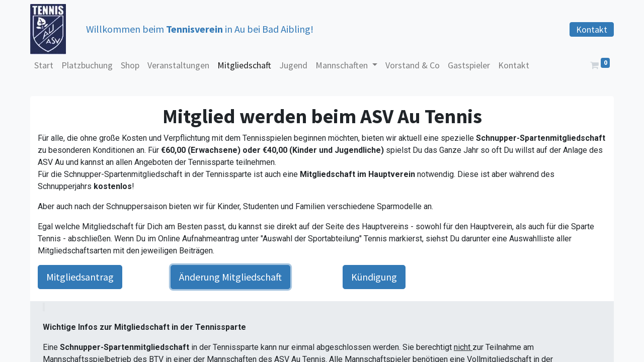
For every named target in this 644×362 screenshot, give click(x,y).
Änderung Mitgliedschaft (230, 277)
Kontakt (592, 29)
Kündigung (374, 277)
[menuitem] (44, 65)
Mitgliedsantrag (80, 277)
